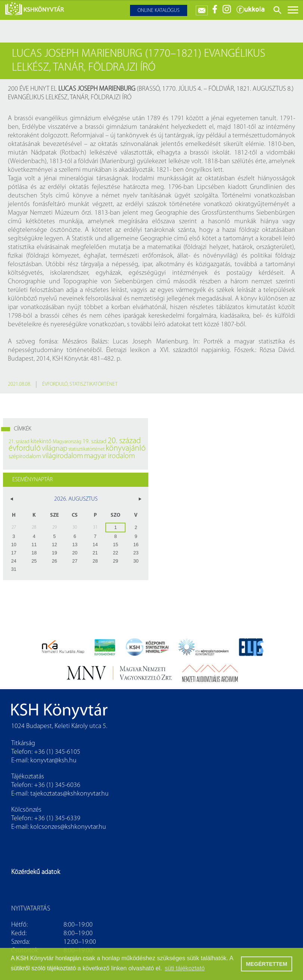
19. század (95, 442)
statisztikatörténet (94, 384)
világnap (55, 449)
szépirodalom (25, 457)
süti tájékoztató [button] (185, 968)
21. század (19, 442)
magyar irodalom (109, 456)
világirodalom (63, 456)
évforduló (55, 384)
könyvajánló (126, 449)
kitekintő (41, 442)
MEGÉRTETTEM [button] (266, 964)
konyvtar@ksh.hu (53, 761)
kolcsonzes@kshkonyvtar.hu (68, 827)
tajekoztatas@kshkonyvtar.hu (69, 794)
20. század (124, 441)
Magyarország (67, 442)
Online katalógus (159, 11)
